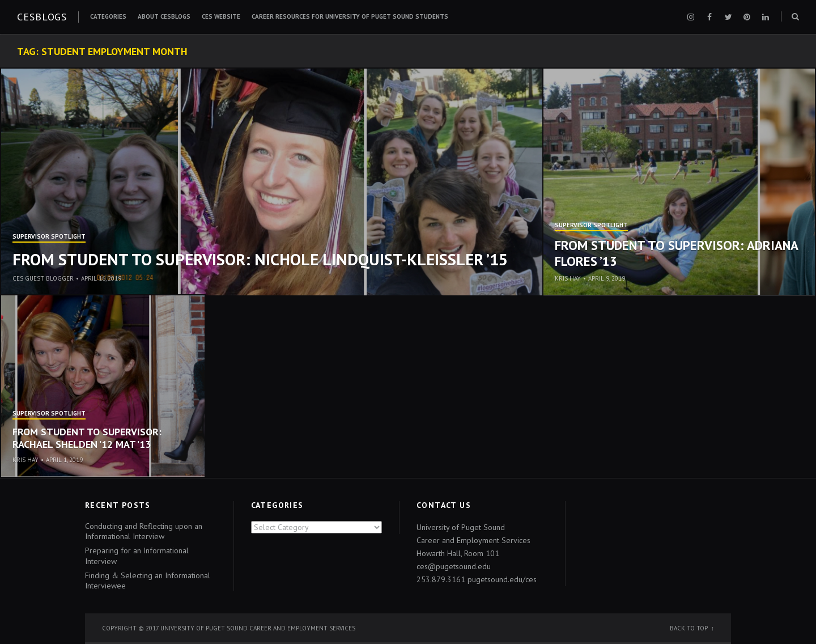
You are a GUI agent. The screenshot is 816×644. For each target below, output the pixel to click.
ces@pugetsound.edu (454, 566)
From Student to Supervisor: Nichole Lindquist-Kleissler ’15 (260, 259)
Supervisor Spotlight (49, 237)
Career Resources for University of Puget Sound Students (350, 16)
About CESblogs (164, 16)
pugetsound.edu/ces (502, 579)
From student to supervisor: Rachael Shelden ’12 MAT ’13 (87, 438)
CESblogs (42, 17)
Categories (108, 16)
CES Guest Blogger (43, 278)
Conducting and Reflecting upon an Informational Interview (144, 531)
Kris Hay (568, 278)
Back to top (689, 628)
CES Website (221, 16)
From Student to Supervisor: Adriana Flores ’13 (676, 253)
